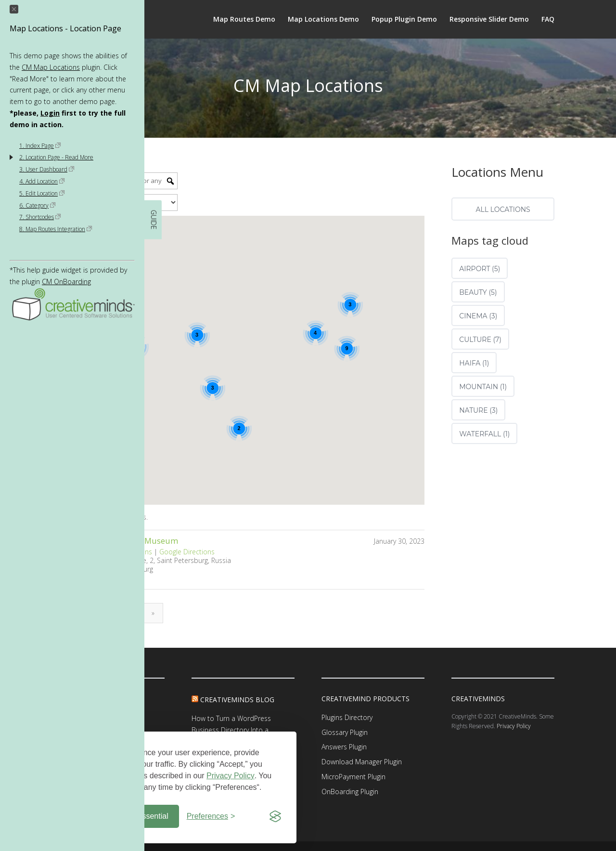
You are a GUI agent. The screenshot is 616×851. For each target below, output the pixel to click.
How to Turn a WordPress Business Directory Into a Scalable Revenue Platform (233, 730)
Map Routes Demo (244, 20)
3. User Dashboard (47, 169)
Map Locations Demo (323, 20)
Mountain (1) (483, 387)
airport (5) (480, 269)
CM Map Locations (51, 67)
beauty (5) (478, 292)
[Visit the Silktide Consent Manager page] (275, 816)
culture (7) (480, 340)
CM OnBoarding (66, 281)
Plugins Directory (347, 717)
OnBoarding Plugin (350, 792)
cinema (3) (478, 316)
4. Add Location (42, 181)
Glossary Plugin (345, 732)
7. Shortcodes (40, 217)
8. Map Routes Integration (56, 229)
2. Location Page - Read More (56, 157)
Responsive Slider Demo (489, 20)
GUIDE (154, 220)
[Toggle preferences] (211, 816)
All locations (503, 209)
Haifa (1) (474, 363)
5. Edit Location (42, 193)
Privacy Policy (231, 776)
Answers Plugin (344, 747)
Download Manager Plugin (362, 762)
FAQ (548, 20)
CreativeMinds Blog (237, 700)
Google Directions (187, 552)
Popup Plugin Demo (404, 20)
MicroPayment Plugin (353, 777)
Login (50, 113)
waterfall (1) (484, 434)
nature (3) (478, 410)
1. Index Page (40, 146)
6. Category (38, 205)
